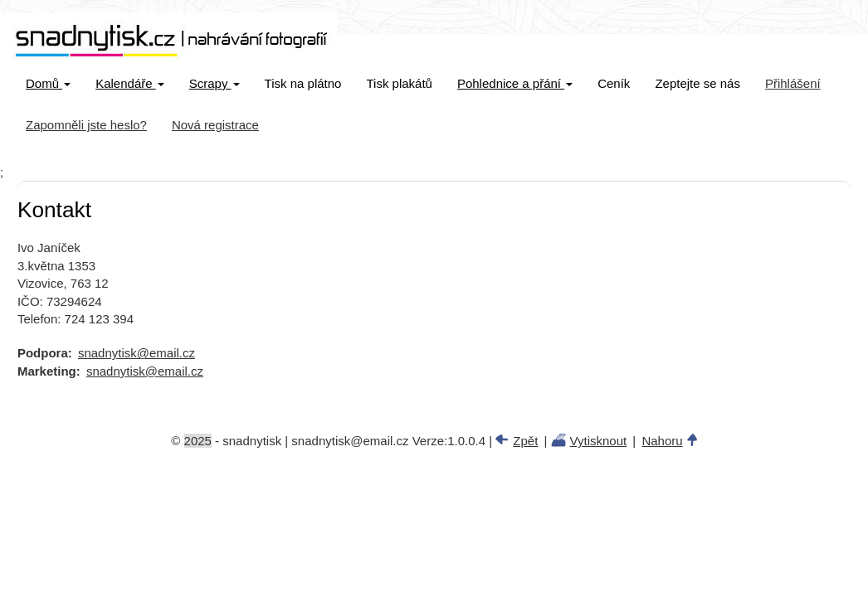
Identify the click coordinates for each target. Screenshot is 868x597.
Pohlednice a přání (515, 83)
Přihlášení (793, 83)
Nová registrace (215, 125)
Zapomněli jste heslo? (86, 125)
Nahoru (662, 441)
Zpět (525, 441)
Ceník (614, 83)
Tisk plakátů (399, 83)
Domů (48, 83)
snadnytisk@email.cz (137, 353)
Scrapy (215, 83)
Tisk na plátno (303, 83)
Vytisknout (599, 441)
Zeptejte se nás (697, 83)
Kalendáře (130, 83)
